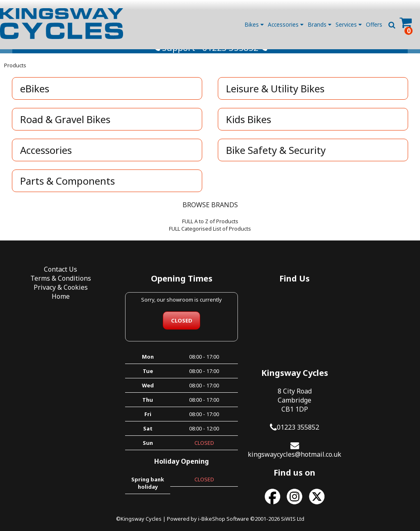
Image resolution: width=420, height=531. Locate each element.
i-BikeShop (212, 510)
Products (15, 73)
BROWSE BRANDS (210, 212)
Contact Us (53, 277)
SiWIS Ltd (293, 510)
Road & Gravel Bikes (66, 127)
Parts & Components (68, 188)
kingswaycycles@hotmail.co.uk (367, 368)
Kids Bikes (249, 127)
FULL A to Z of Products (210, 229)
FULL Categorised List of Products (210, 236)
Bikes (254, 24)
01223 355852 (371, 341)
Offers (374, 24)
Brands (320, 24)
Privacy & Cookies (52, 295)
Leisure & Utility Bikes (276, 96)
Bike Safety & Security (277, 157)
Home (52, 304)
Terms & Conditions (52, 286)
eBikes (35, 96)
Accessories (286, 24)
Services (349, 24)
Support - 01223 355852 (210, 55)
